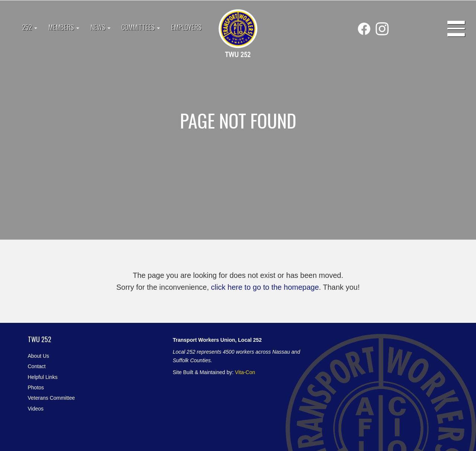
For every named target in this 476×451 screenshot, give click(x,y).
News (100, 27)
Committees (141, 27)
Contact (37, 366)
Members (64, 27)
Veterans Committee (52, 398)
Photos (36, 387)
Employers (186, 27)
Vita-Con (245, 372)
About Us (39, 356)
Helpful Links (43, 377)
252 (30, 27)
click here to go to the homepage (265, 287)
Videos (36, 409)
